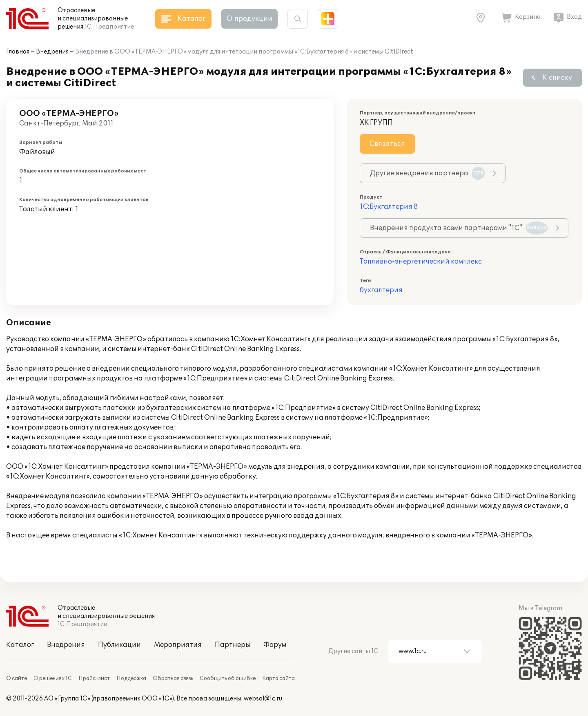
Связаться (387, 144)
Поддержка (131, 678)
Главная (18, 52)
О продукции (249, 19)
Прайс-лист (94, 678)
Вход (574, 17)
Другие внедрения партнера (427, 173)
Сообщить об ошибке (228, 678)
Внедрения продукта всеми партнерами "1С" (459, 228)
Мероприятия (178, 645)
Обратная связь (173, 678)
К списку (557, 78)
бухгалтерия (381, 290)
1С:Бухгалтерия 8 (389, 207)
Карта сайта (278, 678)
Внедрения (52, 52)
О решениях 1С (53, 678)
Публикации (119, 645)
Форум (275, 645)
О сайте (17, 678)
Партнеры (233, 645)
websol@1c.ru (263, 699)
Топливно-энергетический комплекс (421, 262)
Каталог (20, 645)
